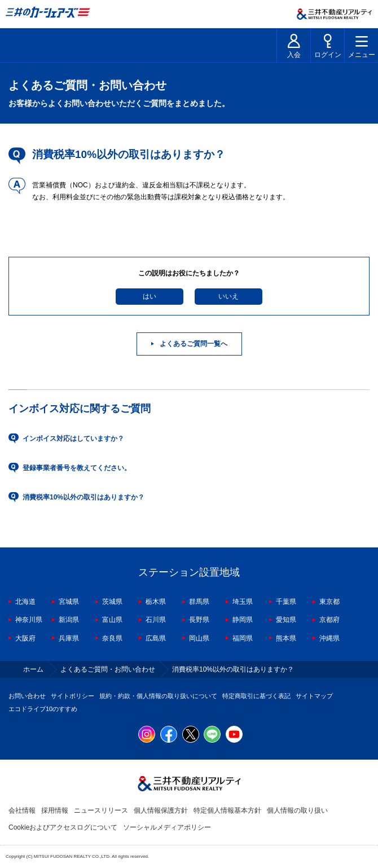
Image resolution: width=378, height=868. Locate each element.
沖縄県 (329, 638)
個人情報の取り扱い (297, 810)
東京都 (329, 602)
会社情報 (22, 810)
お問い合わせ (27, 696)
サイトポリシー (72, 696)
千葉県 (286, 602)
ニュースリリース (101, 810)
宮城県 (69, 602)
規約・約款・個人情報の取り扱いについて (158, 696)
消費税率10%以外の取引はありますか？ (83, 497)
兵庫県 (69, 638)
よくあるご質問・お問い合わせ (108, 669)
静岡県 (243, 620)
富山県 (112, 620)
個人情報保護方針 (161, 810)
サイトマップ (314, 696)
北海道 (25, 602)
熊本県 (286, 638)
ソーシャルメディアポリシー (167, 827)
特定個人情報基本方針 (227, 810)
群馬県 (199, 602)
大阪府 (25, 638)
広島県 (156, 638)
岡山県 (199, 638)
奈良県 (112, 638)
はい (150, 296)
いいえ (228, 296)
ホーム (33, 669)
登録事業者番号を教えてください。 (77, 468)
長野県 (199, 620)
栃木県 (156, 602)
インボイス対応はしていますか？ (73, 439)
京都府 (329, 620)
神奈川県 (29, 620)
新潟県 (69, 620)
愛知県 (286, 620)
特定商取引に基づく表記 (256, 696)
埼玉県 (243, 602)
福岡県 (243, 638)
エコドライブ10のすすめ (43, 709)
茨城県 (112, 602)
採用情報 (55, 810)
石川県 (156, 620)
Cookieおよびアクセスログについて (63, 827)
